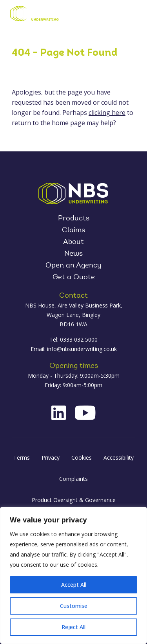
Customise (74, 606)
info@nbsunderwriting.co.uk (82, 349)
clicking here (107, 113)
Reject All (73, 627)
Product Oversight (111, 14)
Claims (73, 231)
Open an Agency (73, 266)
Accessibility (119, 458)
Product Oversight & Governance (74, 500)
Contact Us (85, 14)
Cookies (82, 458)
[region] (73, 575)
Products (74, 219)
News (73, 254)
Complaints (73, 479)
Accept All (74, 585)
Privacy (51, 458)
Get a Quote (74, 278)
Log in (98, 14)
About (73, 242)
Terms (22, 458)
